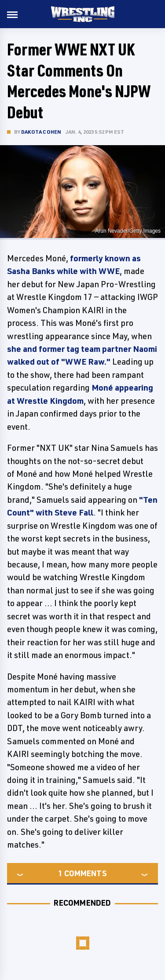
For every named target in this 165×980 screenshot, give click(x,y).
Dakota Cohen (41, 132)
